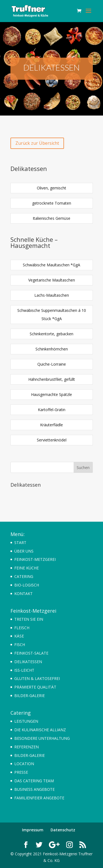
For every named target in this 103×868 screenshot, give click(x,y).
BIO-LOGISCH (27, 585)
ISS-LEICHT (24, 670)
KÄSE (19, 636)
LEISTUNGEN (26, 721)
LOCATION (24, 764)
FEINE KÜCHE (27, 568)
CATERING (24, 576)
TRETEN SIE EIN (29, 619)
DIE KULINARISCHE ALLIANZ (40, 730)
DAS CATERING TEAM (34, 781)
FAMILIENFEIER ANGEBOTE (39, 798)
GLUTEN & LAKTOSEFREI (37, 678)
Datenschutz (63, 830)
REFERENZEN (27, 747)
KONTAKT (23, 594)
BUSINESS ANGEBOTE (34, 789)
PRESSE (21, 772)
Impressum (33, 830)
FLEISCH (22, 628)
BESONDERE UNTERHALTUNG (42, 738)
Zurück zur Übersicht (37, 143)
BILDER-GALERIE (30, 696)
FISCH (20, 645)
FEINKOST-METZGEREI (35, 559)
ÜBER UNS (24, 551)
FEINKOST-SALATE (31, 653)
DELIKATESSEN (28, 662)
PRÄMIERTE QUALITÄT (35, 687)
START (20, 542)
